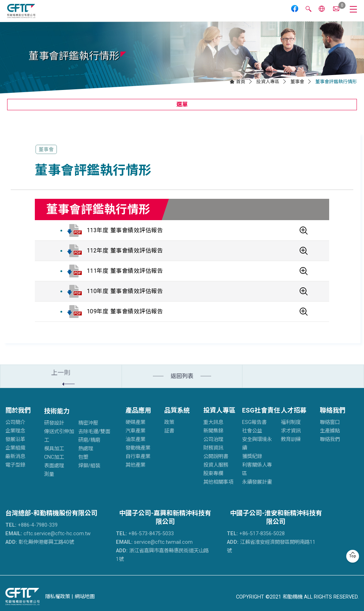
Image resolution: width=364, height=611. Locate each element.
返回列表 (182, 376)
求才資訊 (291, 431)
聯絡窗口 (330, 422)
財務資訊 (213, 448)
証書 (169, 431)
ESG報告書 (254, 422)
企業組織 (15, 448)
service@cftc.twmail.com (154, 542)
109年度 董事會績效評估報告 (125, 311)
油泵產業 (135, 439)
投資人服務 (216, 465)
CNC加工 (54, 457)
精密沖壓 (88, 423)
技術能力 (57, 411)
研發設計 (54, 423)
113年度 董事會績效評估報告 (125, 230)
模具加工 (54, 449)
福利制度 (291, 422)
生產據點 (330, 431)
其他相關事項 (218, 482)
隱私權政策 (58, 597)
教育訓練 (291, 439)
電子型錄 (15, 465)
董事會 (297, 82)
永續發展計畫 (257, 482)
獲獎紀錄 (252, 456)
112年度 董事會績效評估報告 (125, 251)
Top (353, 556)
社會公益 (252, 431)
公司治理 (213, 439)
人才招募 (294, 410)
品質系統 (177, 410)
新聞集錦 (213, 431)
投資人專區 (268, 82)
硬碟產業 (135, 422)
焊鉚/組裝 (89, 466)
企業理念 (15, 431)
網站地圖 (85, 597)
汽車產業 (135, 431)
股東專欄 (213, 474)
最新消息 (15, 456)
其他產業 (135, 465)
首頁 (241, 82)
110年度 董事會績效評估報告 (125, 291)
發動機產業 (138, 448)
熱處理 (86, 449)
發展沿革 (15, 439)
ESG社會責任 (261, 410)
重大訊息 (213, 422)
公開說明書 (216, 456)
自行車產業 (138, 456)
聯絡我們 (333, 410)
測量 (49, 474)
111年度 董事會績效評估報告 (125, 271)
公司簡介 (15, 422)
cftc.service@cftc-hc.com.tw (48, 534)
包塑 (83, 457)
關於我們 (18, 410)
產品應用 (138, 410)
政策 (169, 422)
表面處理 (54, 466)
